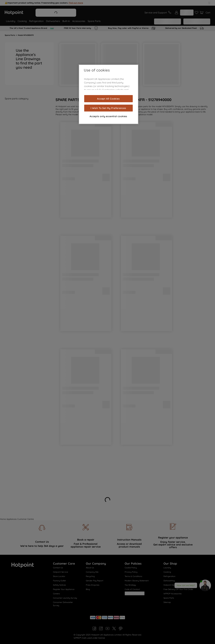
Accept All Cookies (108, 99)
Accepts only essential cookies (108, 116)
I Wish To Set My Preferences (108, 108)
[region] (109, 94)
